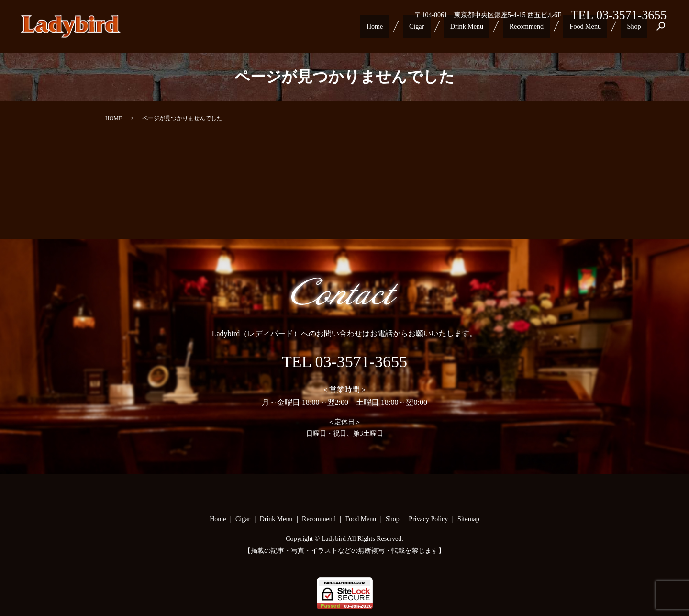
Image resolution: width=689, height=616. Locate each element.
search (661, 30)
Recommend (536, 30)
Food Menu (592, 30)
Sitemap (468, 519)
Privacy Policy (428, 519)
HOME (114, 118)
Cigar (434, 30)
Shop (636, 30)
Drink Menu (480, 30)
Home (396, 30)
